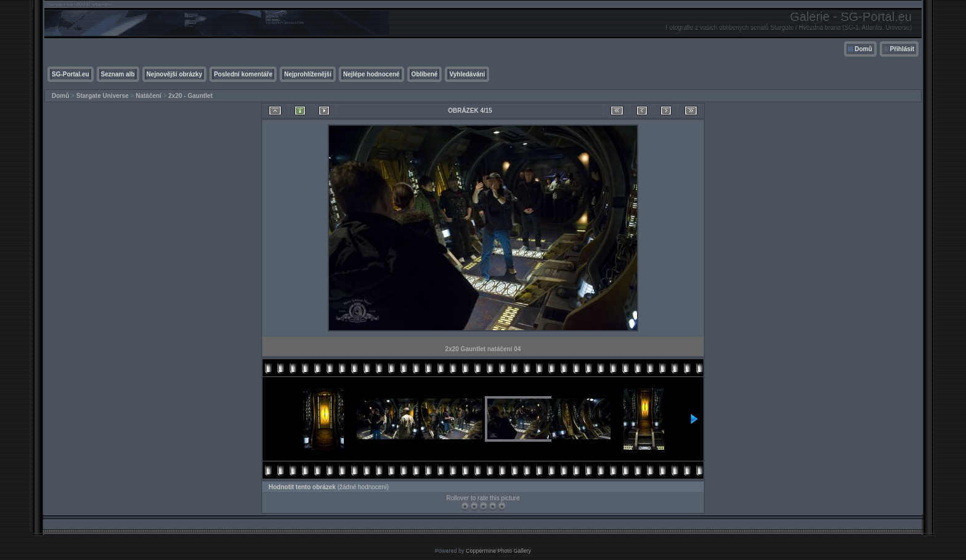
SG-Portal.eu (71, 74)
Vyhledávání (467, 74)
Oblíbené (425, 74)
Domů (863, 49)
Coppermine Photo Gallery (498, 551)
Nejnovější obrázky (175, 74)
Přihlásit (902, 49)
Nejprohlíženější (308, 74)
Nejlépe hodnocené (371, 74)
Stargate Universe (103, 96)
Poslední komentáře (243, 74)
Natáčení (148, 96)
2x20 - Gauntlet (190, 96)
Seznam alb (118, 74)
